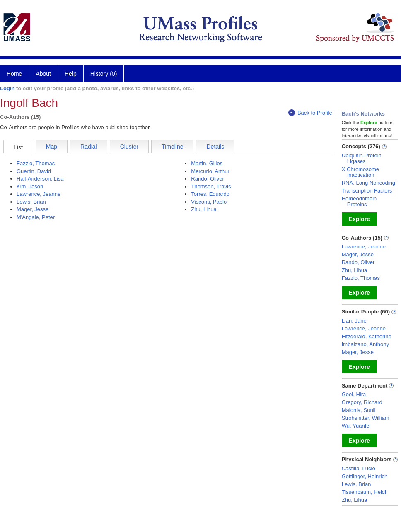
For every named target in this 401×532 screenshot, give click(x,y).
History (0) (104, 74)
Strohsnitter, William (366, 418)
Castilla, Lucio (359, 468)
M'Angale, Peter (36, 217)
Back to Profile (310, 113)
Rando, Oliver (207, 179)
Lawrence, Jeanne (39, 194)
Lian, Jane (354, 321)
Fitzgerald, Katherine (367, 336)
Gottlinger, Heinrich (365, 476)
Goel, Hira (354, 394)
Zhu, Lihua (204, 209)
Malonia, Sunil (359, 410)
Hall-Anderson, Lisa (40, 179)
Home (14, 74)
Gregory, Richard (362, 402)
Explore (359, 219)
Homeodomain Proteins (359, 201)
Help (71, 74)
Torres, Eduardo (210, 194)
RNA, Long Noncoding (368, 183)
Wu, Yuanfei (356, 426)
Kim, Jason (30, 187)
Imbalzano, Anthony (365, 344)
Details (215, 147)
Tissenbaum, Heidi (364, 492)
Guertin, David (34, 171)
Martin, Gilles (207, 163)
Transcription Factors (367, 191)
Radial (89, 147)
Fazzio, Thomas (36, 163)
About (43, 74)
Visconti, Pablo (209, 202)
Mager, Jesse (33, 209)
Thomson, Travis (211, 187)
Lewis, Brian (31, 202)
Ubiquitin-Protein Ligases (362, 158)
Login (7, 88)
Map (52, 147)
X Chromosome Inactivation (360, 172)
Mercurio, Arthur (210, 171)
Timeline (172, 147)
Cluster (129, 147)
